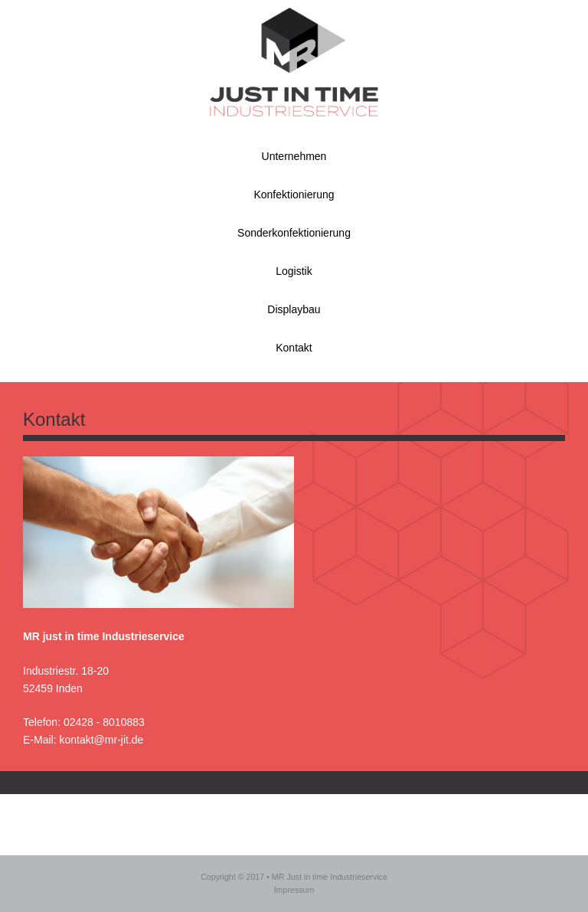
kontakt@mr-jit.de (101, 740)
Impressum (294, 890)
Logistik (294, 271)
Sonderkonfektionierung (294, 233)
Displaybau (294, 309)
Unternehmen (294, 156)
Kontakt (294, 348)
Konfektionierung (294, 194)
